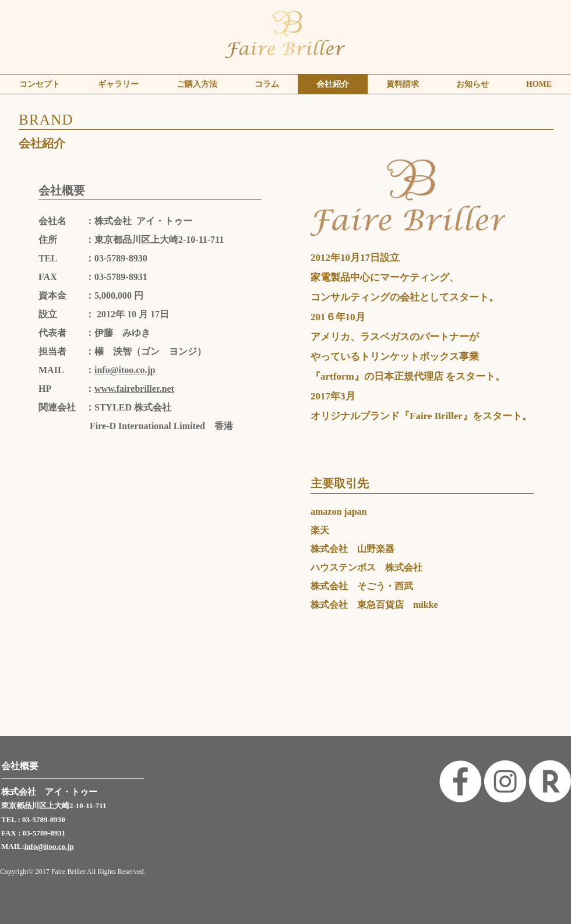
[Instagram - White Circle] (505, 781)
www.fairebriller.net (134, 389)
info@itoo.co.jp (125, 370)
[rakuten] (550, 781)
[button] (118, 84)
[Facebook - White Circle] (460, 781)
